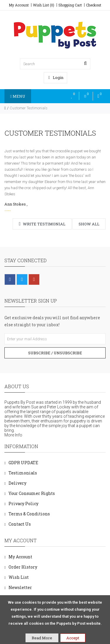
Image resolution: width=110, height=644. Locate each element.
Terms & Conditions (29, 514)
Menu (18, 96)
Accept (73, 638)
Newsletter (20, 587)
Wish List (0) (44, 5)
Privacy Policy (23, 504)
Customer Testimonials (29, 108)
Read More (42, 638)
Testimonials (23, 473)
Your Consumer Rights (32, 493)
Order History (23, 567)
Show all (89, 224)
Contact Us (20, 524)
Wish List (19, 577)
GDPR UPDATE (23, 463)
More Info (13, 435)
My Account (19, 5)
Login (56, 77)
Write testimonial (42, 224)
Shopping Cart (70, 5)
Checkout (94, 5)
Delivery (17, 483)
